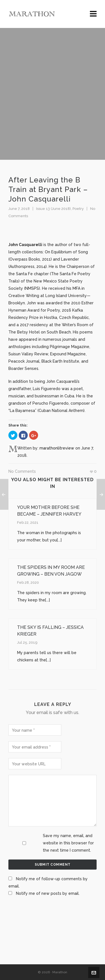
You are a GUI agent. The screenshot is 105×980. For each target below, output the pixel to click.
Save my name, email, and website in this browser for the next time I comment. (68, 843)
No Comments (22, 471)
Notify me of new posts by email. (48, 893)
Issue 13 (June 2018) (53, 209)
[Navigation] (93, 14)
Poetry (78, 209)
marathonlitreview (57, 448)
